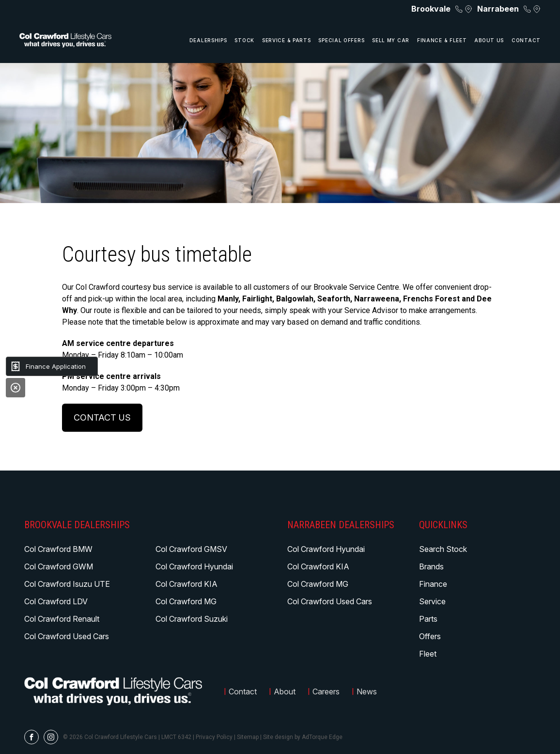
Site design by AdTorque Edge (303, 737)
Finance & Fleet (442, 40)
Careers (326, 691)
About (285, 691)
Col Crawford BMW (58, 549)
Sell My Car (391, 40)
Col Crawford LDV (56, 601)
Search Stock (443, 549)
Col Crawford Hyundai (194, 566)
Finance (433, 584)
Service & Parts (287, 40)
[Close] (16, 388)
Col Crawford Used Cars (67, 636)
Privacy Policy (214, 737)
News (367, 691)
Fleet (428, 654)
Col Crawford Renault (62, 619)
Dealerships (208, 40)
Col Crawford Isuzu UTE (67, 584)
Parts (428, 619)
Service (432, 601)
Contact (526, 40)
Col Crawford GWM (59, 566)
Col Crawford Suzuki (192, 619)
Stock (244, 40)
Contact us (102, 417)
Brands (431, 566)
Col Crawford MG (186, 601)
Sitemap (248, 737)
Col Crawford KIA (187, 584)
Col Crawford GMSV (191, 549)
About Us (489, 40)
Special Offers (341, 40)
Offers (430, 636)
